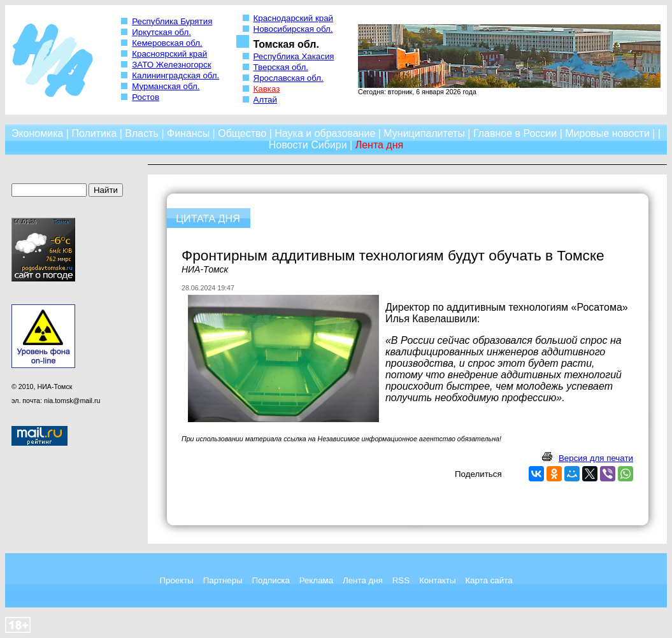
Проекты (176, 580)
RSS (401, 580)
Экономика (38, 133)
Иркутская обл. (161, 32)
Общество (242, 133)
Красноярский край (169, 54)
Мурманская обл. (166, 86)
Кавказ (267, 89)
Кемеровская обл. (167, 43)
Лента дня (363, 580)
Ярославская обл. (289, 78)
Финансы (188, 133)
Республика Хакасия (294, 56)
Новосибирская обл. (293, 29)
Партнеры (223, 580)
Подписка (271, 580)
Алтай (265, 100)
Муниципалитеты (424, 133)
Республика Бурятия (172, 21)
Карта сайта (489, 580)
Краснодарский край (294, 18)
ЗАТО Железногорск (171, 65)
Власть (142, 133)
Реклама (316, 580)
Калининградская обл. (175, 75)
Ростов (146, 97)
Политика (94, 133)
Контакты (438, 580)
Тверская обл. (281, 67)
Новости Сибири (308, 145)
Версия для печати (596, 458)
